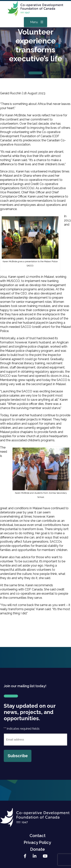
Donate (37, 849)
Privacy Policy (37, 842)
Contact (37, 836)
